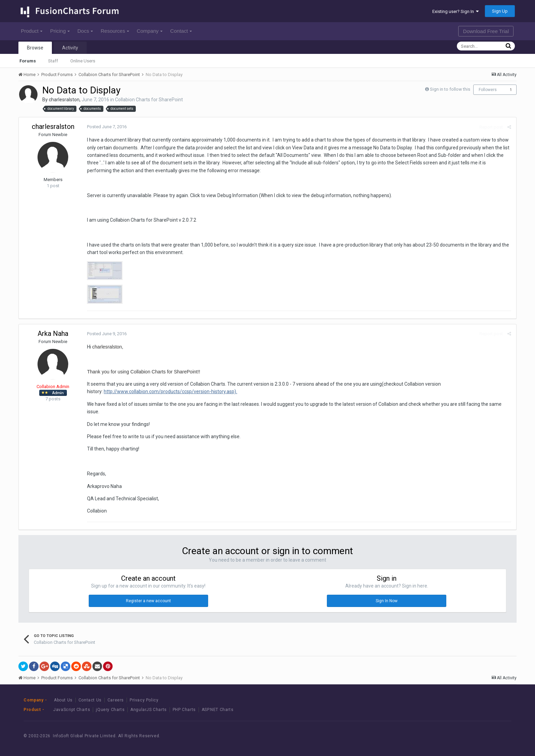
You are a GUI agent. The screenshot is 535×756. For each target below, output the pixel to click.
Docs (85, 31)
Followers (488, 90)
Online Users (83, 61)
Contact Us (90, 700)
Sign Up (500, 11)
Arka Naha (53, 333)
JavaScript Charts (72, 710)
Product (32, 31)
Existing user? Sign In (456, 11)
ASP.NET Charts (218, 710)
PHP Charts (184, 710)
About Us (63, 700)
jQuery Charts (110, 710)
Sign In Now (387, 601)
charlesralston (64, 100)
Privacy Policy (144, 700)
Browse (35, 48)
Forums (28, 61)
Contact (181, 31)
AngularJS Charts (149, 710)
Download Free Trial (486, 31)
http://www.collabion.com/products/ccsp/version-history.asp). (170, 391)
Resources (115, 31)
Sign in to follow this (450, 89)
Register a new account (148, 601)
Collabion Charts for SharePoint (149, 100)
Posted (107, 127)
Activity (70, 48)
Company (150, 31)
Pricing (60, 31)
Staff (53, 61)
